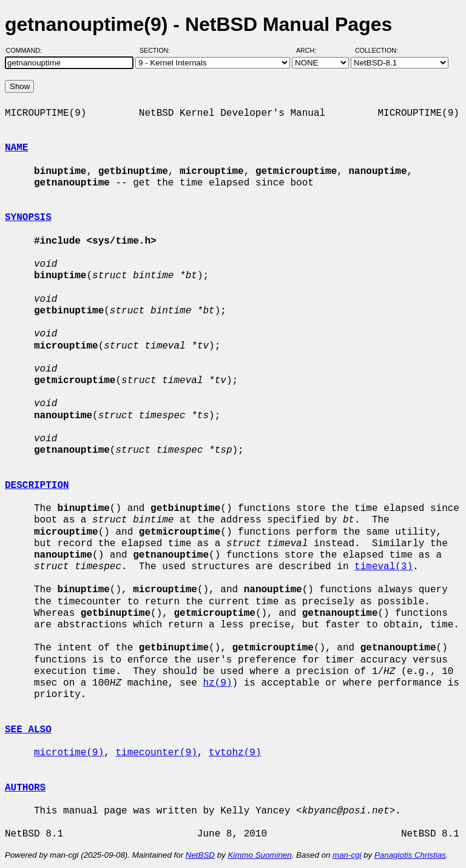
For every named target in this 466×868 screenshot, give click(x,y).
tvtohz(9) (235, 753)
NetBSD (200, 855)
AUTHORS (25, 788)
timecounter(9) (156, 753)
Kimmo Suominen (259, 855)
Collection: (377, 50)
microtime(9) (69, 753)
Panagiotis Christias (410, 855)
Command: (28, 50)
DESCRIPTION (37, 486)
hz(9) (217, 683)
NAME (16, 148)
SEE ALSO (28, 730)
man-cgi (347, 855)
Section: (157, 50)
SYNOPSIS (28, 218)
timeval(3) (383, 567)
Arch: (312, 50)
